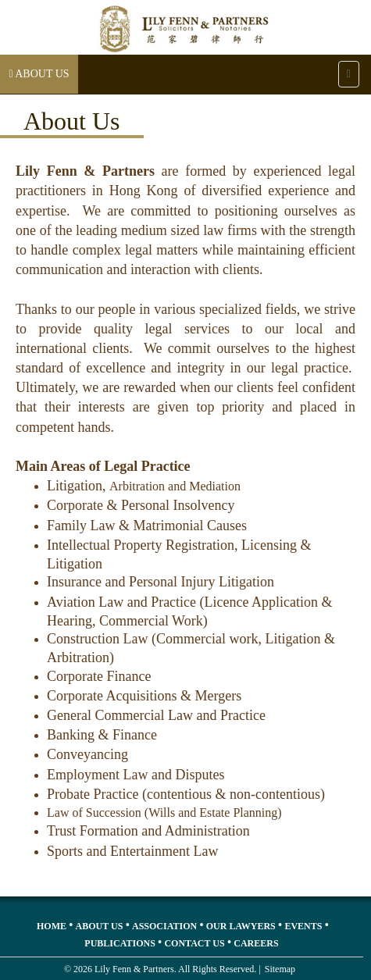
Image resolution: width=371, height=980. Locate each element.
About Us (100, 926)
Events (303, 926)
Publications (120, 943)
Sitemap (280, 969)
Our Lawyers (241, 926)
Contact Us (194, 943)
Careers (256, 943)
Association (164, 926)
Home (52, 926)
